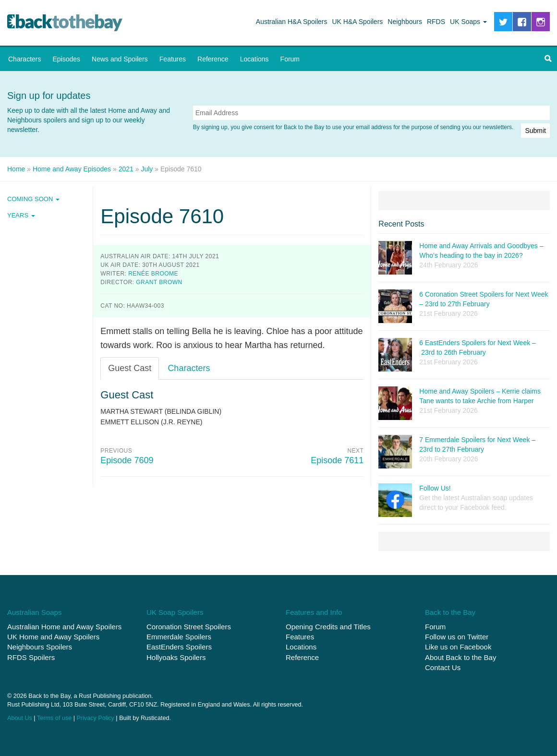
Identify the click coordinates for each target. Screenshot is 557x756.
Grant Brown (159, 282)
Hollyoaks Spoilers (176, 657)
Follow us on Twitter (457, 637)
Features (173, 59)
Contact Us (443, 667)
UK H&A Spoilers (358, 22)
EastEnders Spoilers (179, 647)
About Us (20, 718)
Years (21, 215)
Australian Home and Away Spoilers (64, 626)
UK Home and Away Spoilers (53, 637)
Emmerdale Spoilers (179, 637)
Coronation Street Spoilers (189, 626)
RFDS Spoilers (31, 657)
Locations (254, 59)
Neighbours (405, 22)
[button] (548, 59)
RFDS (436, 22)
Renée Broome (153, 274)
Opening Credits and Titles (328, 626)
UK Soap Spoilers (175, 612)
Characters (24, 59)
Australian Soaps (34, 612)
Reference (213, 59)
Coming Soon (33, 199)
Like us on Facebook (458, 647)
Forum (290, 59)
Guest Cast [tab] (130, 368)
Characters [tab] (189, 368)
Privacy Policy (95, 718)
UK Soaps (468, 22)
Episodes (66, 59)
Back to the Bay (65, 23)
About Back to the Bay (460, 657)
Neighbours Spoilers (40, 647)
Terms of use (54, 718)
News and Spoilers (120, 59)
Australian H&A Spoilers (292, 22)
